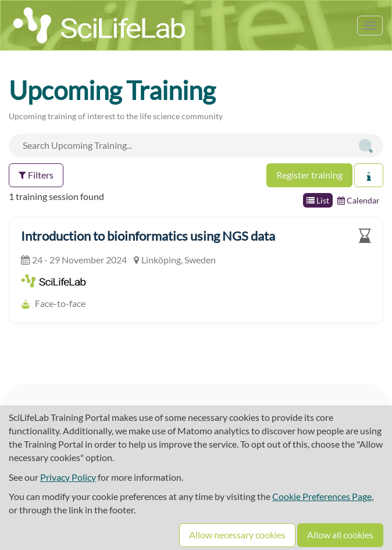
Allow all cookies (340, 535)
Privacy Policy (68, 477)
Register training (309, 175)
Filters (36, 175)
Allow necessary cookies (237, 535)
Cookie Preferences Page (322, 496)
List (318, 200)
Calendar (359, 200)
